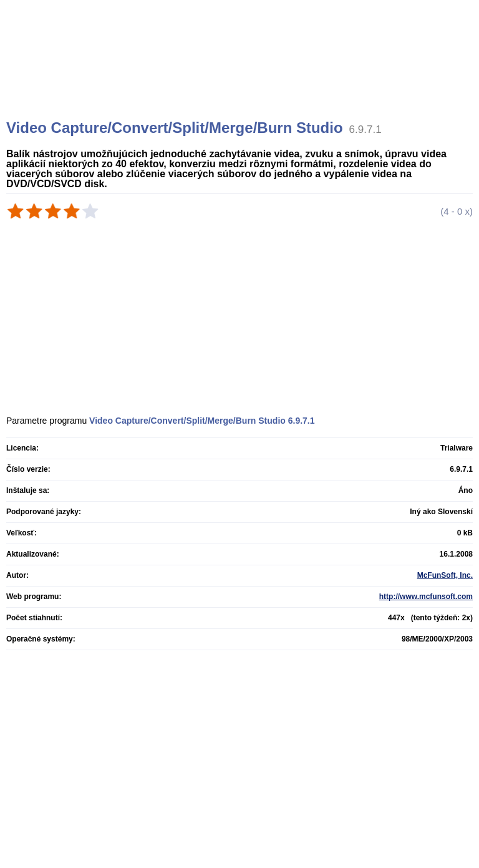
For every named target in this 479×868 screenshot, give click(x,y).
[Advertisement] (241, 75)
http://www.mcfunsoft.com (426, 597)
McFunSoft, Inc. (445, 575)
